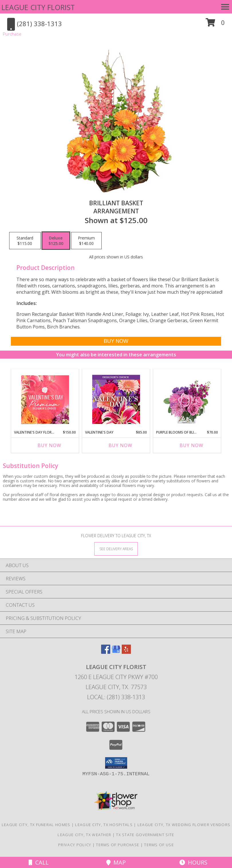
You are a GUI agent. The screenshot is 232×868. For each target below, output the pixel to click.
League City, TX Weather (84, 835)
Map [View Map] (116, 862)
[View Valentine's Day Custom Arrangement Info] (116, 400)
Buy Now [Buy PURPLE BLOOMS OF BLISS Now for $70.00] (191, 445)
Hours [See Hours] (193, 862)
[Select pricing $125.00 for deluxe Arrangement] (56, 241)
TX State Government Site (145, 835)
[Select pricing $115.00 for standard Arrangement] (25, 241)
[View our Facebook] (106, 652)
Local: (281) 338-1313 (116, 697)
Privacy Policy (75, 845)
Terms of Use (159, 845)
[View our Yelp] (126, 652)
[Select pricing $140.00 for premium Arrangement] (86, 241)
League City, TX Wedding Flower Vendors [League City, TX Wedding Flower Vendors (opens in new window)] (184, 825)
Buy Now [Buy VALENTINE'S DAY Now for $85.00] (120, 445)
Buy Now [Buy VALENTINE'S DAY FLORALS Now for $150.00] (49, 445)
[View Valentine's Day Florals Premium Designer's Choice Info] (45, 400)
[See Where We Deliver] (116, 549)
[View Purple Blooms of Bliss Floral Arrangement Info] (187, 400)
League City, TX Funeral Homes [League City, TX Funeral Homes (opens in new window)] (36, 825)
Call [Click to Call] (39, 862)
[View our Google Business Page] (116, 652)
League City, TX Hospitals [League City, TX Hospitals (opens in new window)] (104, 825)
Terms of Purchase (118, 845)
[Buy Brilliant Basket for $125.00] (116, 341)
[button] (215, 25)
